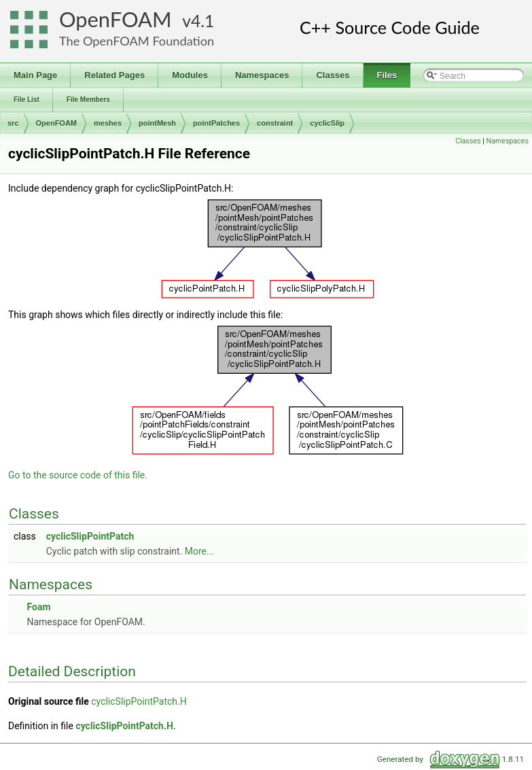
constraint (275, 123)
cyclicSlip (327, 123)
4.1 (202, 21)
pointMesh (157, 123)
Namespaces (508, 141)
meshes (108, 123)
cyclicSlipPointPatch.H (139, 701)
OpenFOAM (116, 19)
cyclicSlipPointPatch (90, 536)
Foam (38, 607)
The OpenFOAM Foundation (137, 41)
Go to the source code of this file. (78, 475)
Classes (468, 141)
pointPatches (216, 123)
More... (199, 551)
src (13, 123)
